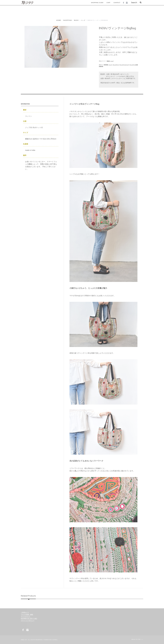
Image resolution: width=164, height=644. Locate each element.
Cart (108, 3)
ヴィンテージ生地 (134, 65)
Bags (76, 20)
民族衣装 (101, 66)
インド (110, 65)
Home (59, 20)
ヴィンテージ (116, 65)
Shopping (68, 20)
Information (25, 104)
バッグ (83, 20)
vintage (106, 65)
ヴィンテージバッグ (124, 65)
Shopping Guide (97, 3)
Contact (117, 3)
